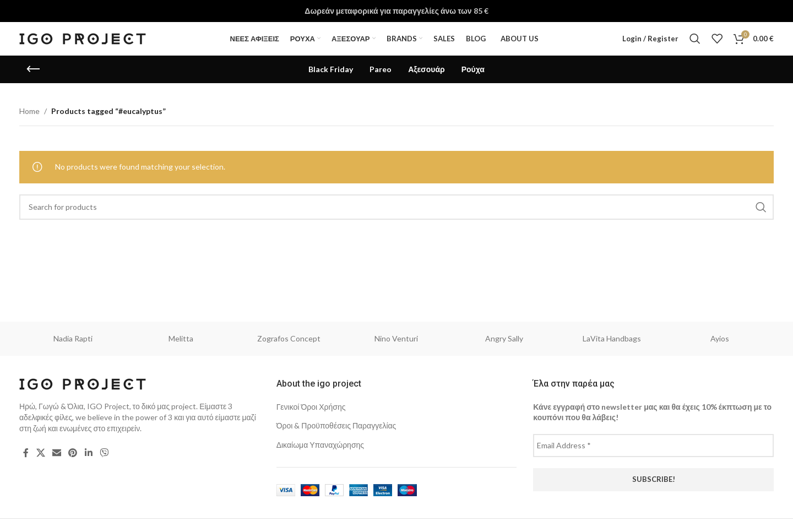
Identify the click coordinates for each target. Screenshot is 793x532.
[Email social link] (56, 453)
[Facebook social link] (26, 453)
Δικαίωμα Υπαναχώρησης (320, 445)
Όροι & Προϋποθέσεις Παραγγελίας (336, 425)
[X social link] (40, 453)
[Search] (695, 39)
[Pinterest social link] (73, 453)
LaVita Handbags (612, 338)
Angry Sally (504, 338)
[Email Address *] (653, 446)
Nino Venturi (396, 338)
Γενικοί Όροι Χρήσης (311, 407)
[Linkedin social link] (88, 453)
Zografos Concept (289, 338)
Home (29, 111)
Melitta (181, 338)
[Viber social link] (104, 453)
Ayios (720, 338)
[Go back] (33, 69)
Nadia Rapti (73, 338)
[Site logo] (83, 38)
